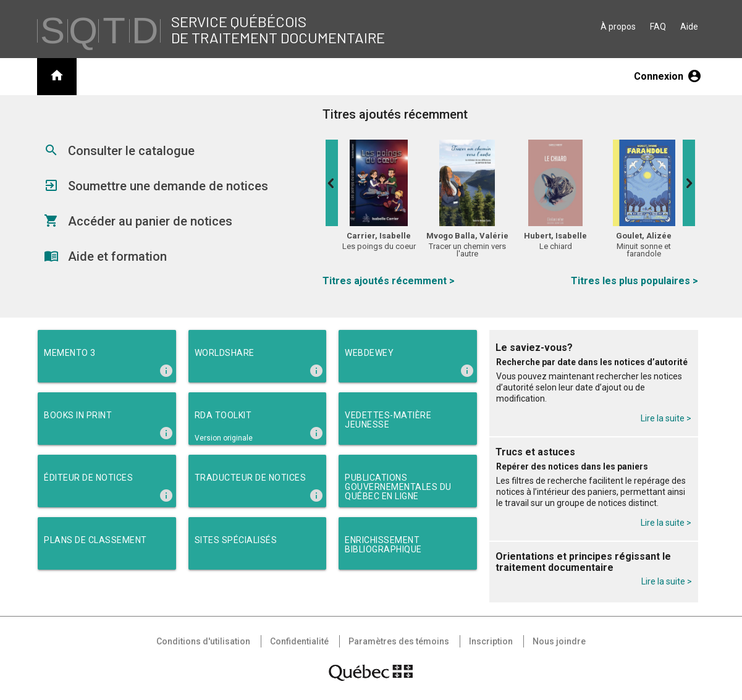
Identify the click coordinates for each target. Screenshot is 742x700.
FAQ (658, 27)
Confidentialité (299, 641)
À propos (618, 27)
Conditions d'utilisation (203, 641)
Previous (332, 183)
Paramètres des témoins (399, 641)
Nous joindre (559, 641)
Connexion (668, 76)
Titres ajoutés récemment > (389, 281)
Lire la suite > (666, 418)
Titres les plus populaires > (634, 281)
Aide (689, 27)
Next (689, 183)
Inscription (491, 641)
